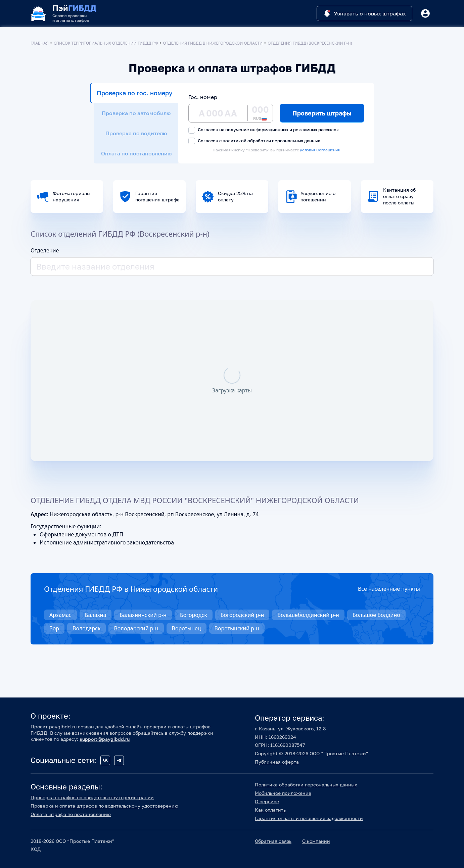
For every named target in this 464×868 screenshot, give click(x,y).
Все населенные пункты (389, 589)
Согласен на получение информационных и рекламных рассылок (264, 130)
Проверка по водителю (136, 133)
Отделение (45, 250)
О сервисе (267, 801)
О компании (316, 841)
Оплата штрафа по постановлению (71, 814)
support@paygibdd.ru (105, 739)
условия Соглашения (320, 150)
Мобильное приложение (283, 793)
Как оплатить (270, 810)
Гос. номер (203, 97)
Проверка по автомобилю (136, 113)
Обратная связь (273, 841)
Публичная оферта (277, 762)
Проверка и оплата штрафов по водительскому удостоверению (104, 806)
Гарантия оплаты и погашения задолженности (309, 818)
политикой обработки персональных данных (271, 141)
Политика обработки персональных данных (306, 785)
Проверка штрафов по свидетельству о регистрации (92, 797)
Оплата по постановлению (136, 153)
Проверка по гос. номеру (134, 93)
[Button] (425, 13)
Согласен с (254, 141)
